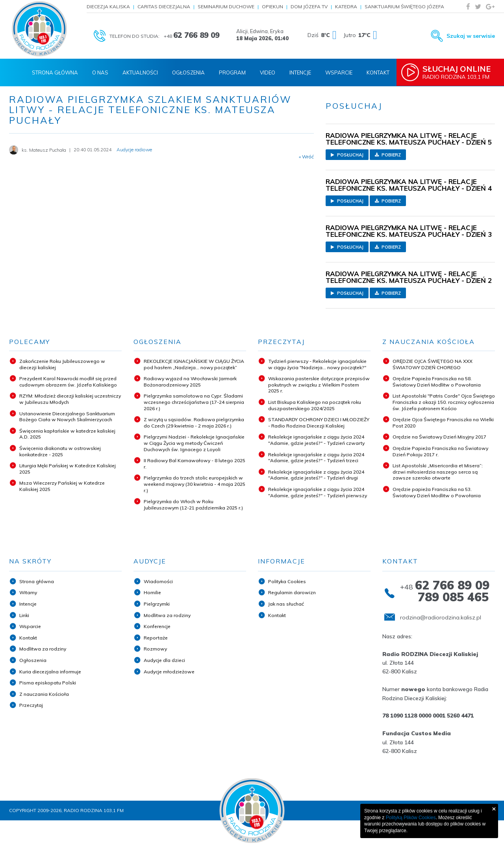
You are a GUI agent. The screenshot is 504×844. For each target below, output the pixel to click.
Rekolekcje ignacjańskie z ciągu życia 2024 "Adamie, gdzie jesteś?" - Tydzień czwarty (316, 440)
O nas (100, 73)
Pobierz (388, 155)
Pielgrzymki (157, 604)
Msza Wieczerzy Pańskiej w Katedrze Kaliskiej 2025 (62, 486)
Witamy (28, 592)
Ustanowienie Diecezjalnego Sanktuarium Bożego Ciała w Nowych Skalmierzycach (67, 417)
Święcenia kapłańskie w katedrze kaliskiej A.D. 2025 (67, 434)
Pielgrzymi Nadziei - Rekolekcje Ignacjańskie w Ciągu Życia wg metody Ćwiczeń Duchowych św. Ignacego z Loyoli (194, 443)
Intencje (300, 73)
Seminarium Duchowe (226, 7)
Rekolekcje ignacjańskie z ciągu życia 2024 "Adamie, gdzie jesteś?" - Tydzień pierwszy (318, 492)
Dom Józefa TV (309, 7)
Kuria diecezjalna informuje (50, 672)
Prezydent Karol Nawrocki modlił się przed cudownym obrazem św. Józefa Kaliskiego (68, 382)
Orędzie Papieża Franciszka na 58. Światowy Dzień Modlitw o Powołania (437, 382)
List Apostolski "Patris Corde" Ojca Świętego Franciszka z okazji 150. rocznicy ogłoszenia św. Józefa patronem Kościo (444, 402)
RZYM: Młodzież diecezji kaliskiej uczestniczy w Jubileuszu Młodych (70, 399)
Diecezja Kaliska (108, 7)
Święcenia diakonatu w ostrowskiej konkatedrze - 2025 (60, 451)
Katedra (346, 7)
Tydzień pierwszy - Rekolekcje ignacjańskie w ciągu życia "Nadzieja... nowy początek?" (317, 364)
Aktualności (140, 73)
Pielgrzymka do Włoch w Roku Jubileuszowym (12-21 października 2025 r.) (193, 505)
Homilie (152, 592)
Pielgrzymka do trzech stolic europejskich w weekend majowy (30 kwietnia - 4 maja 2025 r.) (195, 484)
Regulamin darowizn (292, 592)
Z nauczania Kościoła (44, 694)
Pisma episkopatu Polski (48, 683)
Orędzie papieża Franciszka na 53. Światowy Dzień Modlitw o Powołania (437, 492)
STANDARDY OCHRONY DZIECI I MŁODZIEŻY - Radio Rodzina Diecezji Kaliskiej (319, 423)
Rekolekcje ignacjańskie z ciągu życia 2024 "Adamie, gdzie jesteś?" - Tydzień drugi (316, 475)
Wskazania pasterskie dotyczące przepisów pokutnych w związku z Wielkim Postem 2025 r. (319, 385)
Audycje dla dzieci (164, 660)
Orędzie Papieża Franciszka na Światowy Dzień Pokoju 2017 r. (440, 451)
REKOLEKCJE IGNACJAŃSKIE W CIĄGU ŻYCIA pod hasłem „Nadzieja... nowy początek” (194, 364)
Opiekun (272, 7)
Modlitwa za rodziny (43, 649)
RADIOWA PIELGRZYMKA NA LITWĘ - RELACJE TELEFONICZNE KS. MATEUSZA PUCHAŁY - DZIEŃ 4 (409, 185)
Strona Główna (55, 73)
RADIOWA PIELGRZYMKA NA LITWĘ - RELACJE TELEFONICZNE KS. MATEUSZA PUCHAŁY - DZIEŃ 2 (409, 277)
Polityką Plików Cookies (411, 818)
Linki (24, 615)
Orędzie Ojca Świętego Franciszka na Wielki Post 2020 (443, 423)
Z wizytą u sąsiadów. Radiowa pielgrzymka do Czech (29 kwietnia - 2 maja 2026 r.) (194, 423)
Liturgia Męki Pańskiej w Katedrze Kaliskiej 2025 (68, 469)
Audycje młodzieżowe (169, 672)
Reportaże (156, 638)
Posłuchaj (347, 155)
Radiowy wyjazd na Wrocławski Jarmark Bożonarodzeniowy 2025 (190, 382)
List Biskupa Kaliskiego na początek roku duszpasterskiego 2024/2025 (315, 405)
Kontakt (378, 73)
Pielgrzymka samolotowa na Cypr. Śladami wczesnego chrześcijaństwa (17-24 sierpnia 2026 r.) (194, 402)
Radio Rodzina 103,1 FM (460, 72)
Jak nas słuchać (286, 604)
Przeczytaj (31, 705)
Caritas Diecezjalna (164, 7)
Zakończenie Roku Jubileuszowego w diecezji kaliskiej (62, 364)
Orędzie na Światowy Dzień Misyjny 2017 (439, 437)
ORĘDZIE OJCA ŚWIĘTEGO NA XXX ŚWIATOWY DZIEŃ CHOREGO (433, 364)
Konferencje (157, 626)
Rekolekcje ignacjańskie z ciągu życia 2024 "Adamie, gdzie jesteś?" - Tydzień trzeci (316, 458)
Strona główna (37, 581)
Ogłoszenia (188, 73)
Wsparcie (339, 73)
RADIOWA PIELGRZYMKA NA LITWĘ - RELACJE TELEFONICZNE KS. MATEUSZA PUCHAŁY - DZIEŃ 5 (409, 139)
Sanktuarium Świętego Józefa (404, 7)
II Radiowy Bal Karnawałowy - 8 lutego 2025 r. (195, 464)
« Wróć (306, 157)
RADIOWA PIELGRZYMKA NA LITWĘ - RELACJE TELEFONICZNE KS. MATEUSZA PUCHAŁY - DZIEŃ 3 (409, 231)
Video (268, 73)
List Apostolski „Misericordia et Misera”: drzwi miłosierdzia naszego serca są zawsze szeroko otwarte (438, 472)
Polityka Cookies (287, 581)
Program (232, 73)
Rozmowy (155, 649)
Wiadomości (158, 581)
